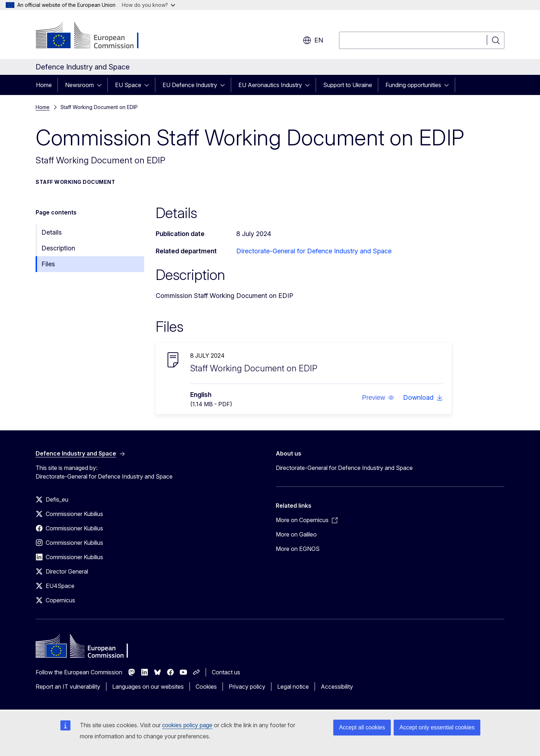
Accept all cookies (362, 727)
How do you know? (148, 5)
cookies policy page (187, 725)
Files (48, 264)
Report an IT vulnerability (68, 687)
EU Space (128, 85)
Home (44, 85)
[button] (378, 398)
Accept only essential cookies (437, 727)
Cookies (206, 687)
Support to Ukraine (348, 85)
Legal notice (293, 687)
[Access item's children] (101, 85)
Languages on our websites (148, 687)
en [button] (313, 40)
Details (52, 232)
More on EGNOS (298, 549)
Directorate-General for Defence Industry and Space (314, 251)
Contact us (226, 672)
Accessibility (337, 687)
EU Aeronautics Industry (270, 85)
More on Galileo (296, 534)
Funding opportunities (413, 85)
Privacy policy (247, 687)
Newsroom (79, 85)
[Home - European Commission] (94, 36)
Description (58, 248)
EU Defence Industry (190, 85)
